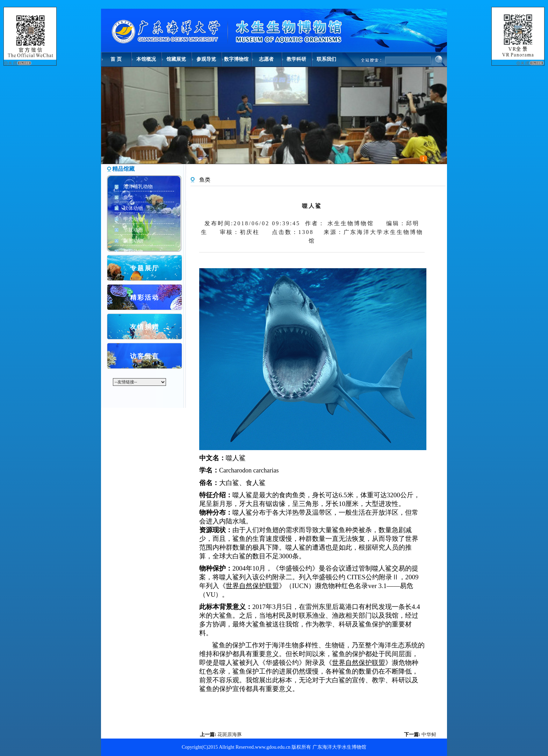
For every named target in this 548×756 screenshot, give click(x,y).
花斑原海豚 (230, 735)
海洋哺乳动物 (138, 187)
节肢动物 (133, 230)
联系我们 (326, 59)
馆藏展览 (176, 59)
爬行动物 (133, 252)
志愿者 (266, 59)
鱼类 (128, 197)
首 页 (116, 59)
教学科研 (296, 59)
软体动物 (133, 208)
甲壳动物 (133, 219)
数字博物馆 (236, 59)
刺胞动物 (133, 241)
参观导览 (206, 59)
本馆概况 (146, 59)
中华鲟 (429, 735)
